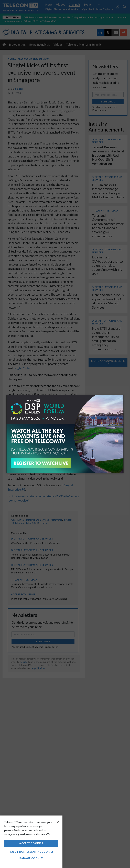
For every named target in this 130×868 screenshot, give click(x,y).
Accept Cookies (31, 843)
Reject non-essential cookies (31, 852)
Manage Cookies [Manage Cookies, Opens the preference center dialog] (31, 858)
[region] (31, 842)
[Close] (58, 822)
